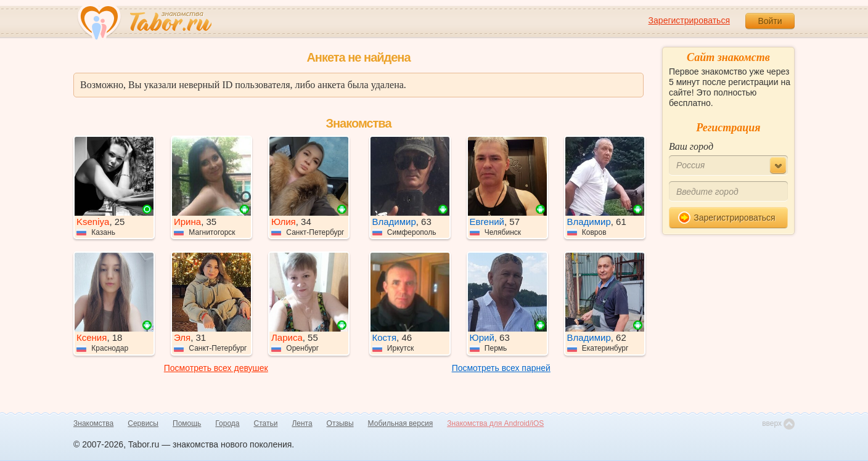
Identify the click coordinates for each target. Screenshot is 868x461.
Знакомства (93, 423)
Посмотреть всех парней (501, 368)
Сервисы (143, 423)
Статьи (266, 423)
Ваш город (691, 146)
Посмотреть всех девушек (216, 368)
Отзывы (340, 423)
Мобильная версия (401, 423)
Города (227, 423)
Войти (770, 21)
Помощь (187, 423)
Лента (302, 423)
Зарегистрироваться (689, 20)
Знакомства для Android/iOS (495, 423)
